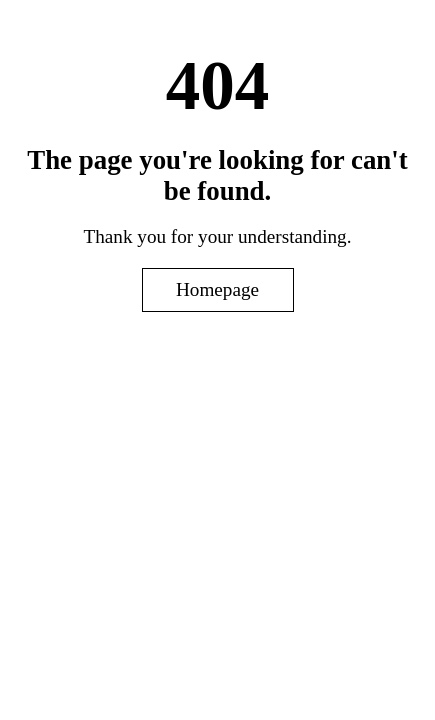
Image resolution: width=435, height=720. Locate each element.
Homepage (217, 289)
